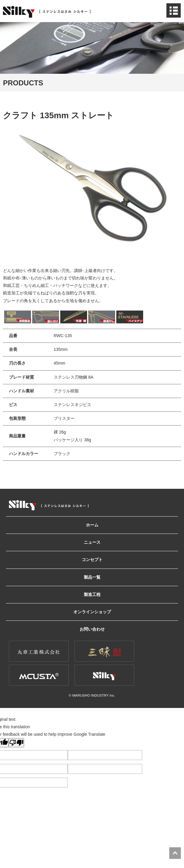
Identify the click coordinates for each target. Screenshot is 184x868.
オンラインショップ (92, 612)
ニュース (92, 542)
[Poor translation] (16, 743)
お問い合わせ (92, 629)
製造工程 (92, 594)
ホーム (92, 525)
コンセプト (92, 560)
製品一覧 (92, 577)
